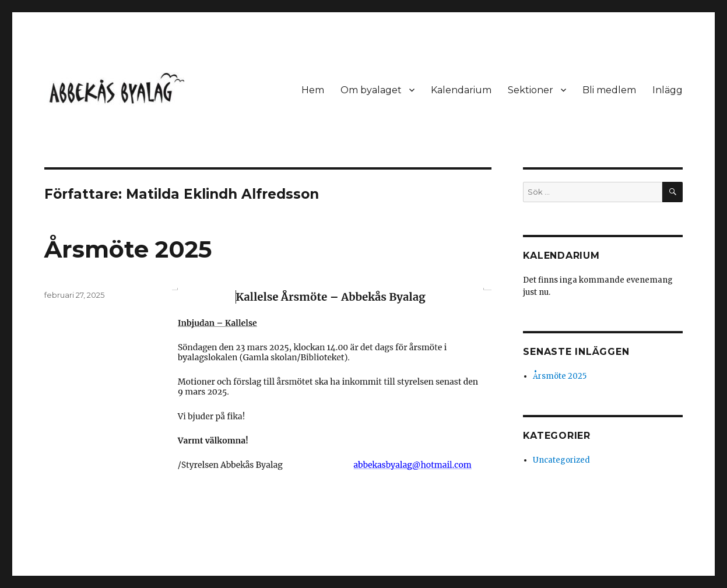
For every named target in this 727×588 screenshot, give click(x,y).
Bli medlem (609, 90)
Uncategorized (561, 460)
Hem (313, 90)
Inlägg (668, 90)
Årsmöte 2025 (128, 249)
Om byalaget (371, 90)
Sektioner (531, 90)
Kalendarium (461, 90)
